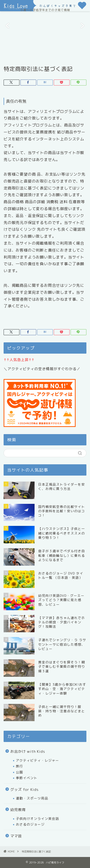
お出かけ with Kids (28, 751)
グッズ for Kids (24, 790)
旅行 (19, 766)
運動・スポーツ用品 (32, 798)
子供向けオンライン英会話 (37, 819)
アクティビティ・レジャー (37, 760)
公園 (19, 772)
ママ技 (16, 836)
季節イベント (27, 778)
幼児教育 (18, 810)
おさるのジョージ (30, 824)
